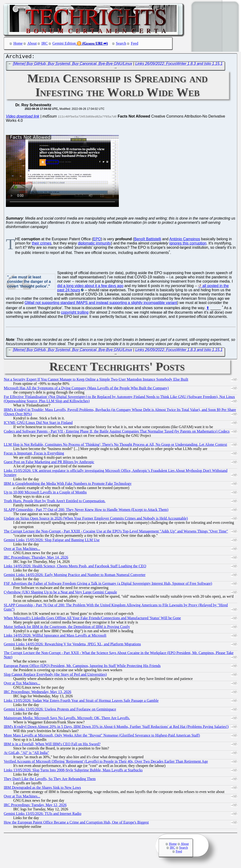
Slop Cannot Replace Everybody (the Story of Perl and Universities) (55, 676)
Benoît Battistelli (148, 240)
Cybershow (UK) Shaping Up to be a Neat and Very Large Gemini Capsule (60, 593)
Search (121, 43)
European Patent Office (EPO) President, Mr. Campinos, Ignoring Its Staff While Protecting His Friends (82, 667)
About (32, 43)
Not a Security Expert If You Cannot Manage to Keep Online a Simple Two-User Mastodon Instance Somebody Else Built (96, 381)
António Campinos (185, 240)
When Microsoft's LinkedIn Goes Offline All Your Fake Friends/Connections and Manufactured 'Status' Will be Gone (92, 619)
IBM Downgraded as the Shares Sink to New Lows (42, 789)
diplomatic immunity (94, 244)
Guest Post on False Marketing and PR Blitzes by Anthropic (49, 463)
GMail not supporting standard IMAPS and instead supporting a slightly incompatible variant (101, 304)
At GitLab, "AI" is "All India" (26, 754)
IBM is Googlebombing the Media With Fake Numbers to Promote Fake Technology (68, 485)
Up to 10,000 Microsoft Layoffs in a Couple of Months (45, 493)
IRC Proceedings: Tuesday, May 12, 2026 (35, 806)
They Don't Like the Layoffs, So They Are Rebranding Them (50, 780)
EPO (97, 240)
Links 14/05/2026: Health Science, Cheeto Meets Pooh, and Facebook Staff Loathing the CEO (75, 567)
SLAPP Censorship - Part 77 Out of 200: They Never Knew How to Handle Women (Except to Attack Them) (86, 511)
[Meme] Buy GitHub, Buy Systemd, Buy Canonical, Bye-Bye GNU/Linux (73, 65)
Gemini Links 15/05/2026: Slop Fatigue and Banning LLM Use (52, 541)
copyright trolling (75, 314)
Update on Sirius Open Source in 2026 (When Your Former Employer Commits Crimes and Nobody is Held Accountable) (96, 519)
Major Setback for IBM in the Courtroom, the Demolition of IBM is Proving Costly (67, 628)
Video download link (23, 117)
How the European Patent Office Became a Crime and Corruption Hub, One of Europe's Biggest (76, 823)
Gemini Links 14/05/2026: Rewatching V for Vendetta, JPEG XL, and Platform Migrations (72, 645)
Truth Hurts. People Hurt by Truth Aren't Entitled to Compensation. (55, 502)
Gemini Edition (64, 43)
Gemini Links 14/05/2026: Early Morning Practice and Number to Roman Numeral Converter (75, 576)
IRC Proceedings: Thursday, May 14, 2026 (36, 558)
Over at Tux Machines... (22, 550)
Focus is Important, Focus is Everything (34, 454)
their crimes (42, 244)
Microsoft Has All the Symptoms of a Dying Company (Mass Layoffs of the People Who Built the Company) (86, 389)
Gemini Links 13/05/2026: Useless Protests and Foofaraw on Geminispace (60, 710)
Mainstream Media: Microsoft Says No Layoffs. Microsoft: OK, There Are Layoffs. (67, 719)
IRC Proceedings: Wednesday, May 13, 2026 (38, 693)
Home (18, 43)
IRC (45, 43)
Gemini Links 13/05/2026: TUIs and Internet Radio (42, 815)
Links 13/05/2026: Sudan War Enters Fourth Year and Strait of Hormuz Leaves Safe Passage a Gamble (81, 702)
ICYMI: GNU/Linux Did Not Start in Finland (38, 424)
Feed (135, 43)
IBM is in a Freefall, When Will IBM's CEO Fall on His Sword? (52, 745)
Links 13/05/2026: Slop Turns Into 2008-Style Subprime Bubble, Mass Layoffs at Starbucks (73, 771)
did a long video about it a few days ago (90, 287)
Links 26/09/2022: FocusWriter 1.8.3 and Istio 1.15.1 (179, 65)
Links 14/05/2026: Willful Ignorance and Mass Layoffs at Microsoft (55, 637)
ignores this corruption (188, 244)
